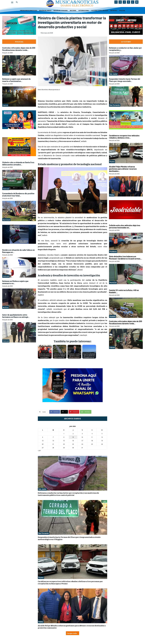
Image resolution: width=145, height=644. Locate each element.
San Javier (42, 489)
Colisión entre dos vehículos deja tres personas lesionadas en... (125, 226)
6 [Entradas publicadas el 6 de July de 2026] (43, 437)
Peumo (41, 577)
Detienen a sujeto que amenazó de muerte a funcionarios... (16, 80)
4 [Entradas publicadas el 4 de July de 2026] (92, 434)
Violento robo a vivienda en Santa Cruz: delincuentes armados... (18, 163)
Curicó (5, 105)
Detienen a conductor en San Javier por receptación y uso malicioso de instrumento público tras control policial (68, 494)
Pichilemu (113, 252)
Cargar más (72, 633)
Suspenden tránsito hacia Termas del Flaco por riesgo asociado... (125, 80)
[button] (17, 2)
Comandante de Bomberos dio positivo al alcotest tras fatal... (18, 195)
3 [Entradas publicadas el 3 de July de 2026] (82, 434)
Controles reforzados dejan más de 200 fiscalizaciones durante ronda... (19, 49)
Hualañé (112, 316)
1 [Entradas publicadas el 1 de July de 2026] (64, 434)
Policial (6, 74)
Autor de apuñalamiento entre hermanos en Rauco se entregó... (16, 316)
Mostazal (113, 283)
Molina (6, 307)
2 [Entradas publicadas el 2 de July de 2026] (73, 434)
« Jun (39, 450)
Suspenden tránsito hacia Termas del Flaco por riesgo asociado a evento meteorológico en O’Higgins (69, 538)
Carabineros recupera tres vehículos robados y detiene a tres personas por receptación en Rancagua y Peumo (70, 582)
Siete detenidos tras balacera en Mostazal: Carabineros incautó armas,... (126, 258)
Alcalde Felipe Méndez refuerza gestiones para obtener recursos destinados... (123, 169)
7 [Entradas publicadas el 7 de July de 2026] (53, 437)
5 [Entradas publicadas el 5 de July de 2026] (102, 434)
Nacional (6, 220)
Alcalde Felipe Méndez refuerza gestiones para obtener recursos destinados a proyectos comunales (72, 627)
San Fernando (44, 533)
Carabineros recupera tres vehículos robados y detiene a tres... (124, 137)
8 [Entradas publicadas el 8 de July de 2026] (64, 437)
